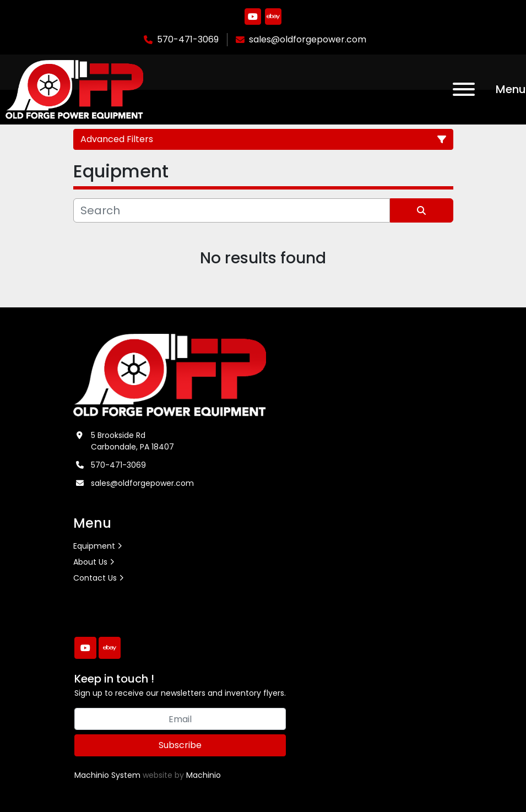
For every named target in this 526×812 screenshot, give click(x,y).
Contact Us (95, 578)
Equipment (94, 546)
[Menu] (464, 89)
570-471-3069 (188, 39)
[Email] (180, 719)
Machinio (204, 775)
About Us (90, 562)
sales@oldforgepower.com (308, 39)
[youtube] (253, 17)
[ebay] (273, 17)
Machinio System (107, 775)
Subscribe (180, 745)
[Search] (232, 210)
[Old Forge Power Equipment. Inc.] (170, 375)
